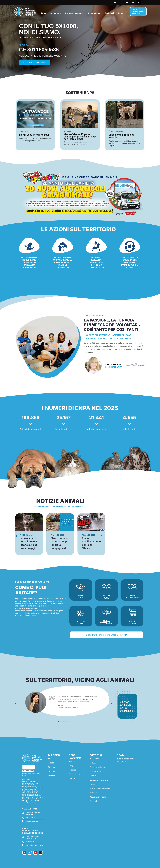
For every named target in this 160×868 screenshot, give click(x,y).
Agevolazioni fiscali (98, 797)
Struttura (52, 767)
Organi (51, 763)
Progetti (72, 766)
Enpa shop (94, 759)
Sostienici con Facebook (100, 788)
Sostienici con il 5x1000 (35, 62)
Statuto (51, 759)
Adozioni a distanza (98, 767)
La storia (52, 771)
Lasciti (92, 784)
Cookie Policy (29, 771)
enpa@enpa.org (32, 821)
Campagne (74, 778)
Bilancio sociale (75, 774)
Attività (72, 761)
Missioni (72, 770)
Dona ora (94, 776)
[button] (58, 721)
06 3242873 (31, 818)
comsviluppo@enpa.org (35, 845)
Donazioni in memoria (99, 780)
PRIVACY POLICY (29, 767)
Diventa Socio (96, 771)
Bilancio (51, 776)
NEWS (120, 755)
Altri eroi (93, 801)
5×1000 (93, 763)
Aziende (93, 793)
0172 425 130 (31, 842)
